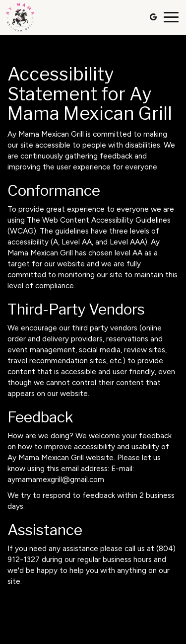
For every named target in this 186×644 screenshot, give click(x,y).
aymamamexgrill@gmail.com (56, 479)
